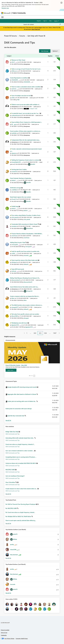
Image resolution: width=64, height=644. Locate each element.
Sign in (45, 21)
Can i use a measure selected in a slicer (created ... (20, 451)
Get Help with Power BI (36, 36)
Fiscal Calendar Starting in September (21, 178)
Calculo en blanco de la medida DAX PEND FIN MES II (21, 463)
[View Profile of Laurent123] (15, 171)
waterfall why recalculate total (16, 416)
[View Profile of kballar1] (14, 180)
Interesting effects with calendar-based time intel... (20, 438)
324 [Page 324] (45, 333)
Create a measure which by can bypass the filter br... (25, 296)
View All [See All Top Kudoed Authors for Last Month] (8, 593)
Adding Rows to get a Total (18, 242)
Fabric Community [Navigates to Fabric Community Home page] (19, 13)
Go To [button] (56, 21)
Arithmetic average (16, 188)
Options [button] (55, 51)
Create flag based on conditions (19, 78)
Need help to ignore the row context (20, 197)
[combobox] (42, 24)
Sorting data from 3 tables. (19, 169)
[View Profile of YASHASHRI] (15, 80)
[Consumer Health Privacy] (22, 638)
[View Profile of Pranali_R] (14, 199)
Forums (22, 36)
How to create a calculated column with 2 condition (26, 87)
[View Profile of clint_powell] (15, 217)
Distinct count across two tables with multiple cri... (26, 104)
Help (50, 21)
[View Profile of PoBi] (13, 98)
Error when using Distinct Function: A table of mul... (26, 215)
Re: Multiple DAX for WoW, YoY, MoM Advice (19, 516)
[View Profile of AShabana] (14, 262)
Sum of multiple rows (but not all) (21, 96)
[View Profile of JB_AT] (13, 62)
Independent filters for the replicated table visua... (26, 140)
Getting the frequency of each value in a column (26, 160)
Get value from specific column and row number (25, 314)
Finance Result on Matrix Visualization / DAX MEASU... (27, 234)
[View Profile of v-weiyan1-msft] (33, 109)
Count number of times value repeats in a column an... (25, 131)
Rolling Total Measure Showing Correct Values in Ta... (25, 278)
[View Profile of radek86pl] (14, 190)
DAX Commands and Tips (13, 434)
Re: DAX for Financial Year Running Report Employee (21, 504)
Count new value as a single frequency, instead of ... (20, 444)
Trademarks (4, 635)
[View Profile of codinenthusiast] (16, 115)
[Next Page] (59, 333)
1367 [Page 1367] (55, 333)
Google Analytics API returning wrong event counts (22, 387)
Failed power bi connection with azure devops (19, 409)
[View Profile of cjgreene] (14, 153)
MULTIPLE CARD (10, 470)
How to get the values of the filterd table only (25, 260)
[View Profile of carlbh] (13, 253)
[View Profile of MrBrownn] (14, 71)
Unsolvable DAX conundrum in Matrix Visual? (25, 224)
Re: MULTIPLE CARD (11, 508)
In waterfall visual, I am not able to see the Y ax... (26, 113)
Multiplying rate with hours (20, 323)
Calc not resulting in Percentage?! (15, 476)
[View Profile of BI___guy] (14, 124)
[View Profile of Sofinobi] (14, 271)
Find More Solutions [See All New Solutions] (8, 494)
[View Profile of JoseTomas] (14, 236)
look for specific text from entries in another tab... (26, 251)
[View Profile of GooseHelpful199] (16, 162)
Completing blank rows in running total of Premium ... (21, 457)
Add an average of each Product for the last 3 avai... (26, 69)
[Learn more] (11, 370)
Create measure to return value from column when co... (21, 489)
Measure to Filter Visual (18, 60)
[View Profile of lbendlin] (33, 164)
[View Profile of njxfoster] (14, 89)
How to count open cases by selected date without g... (21, 520)
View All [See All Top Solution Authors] (8, 558)
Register (39, 21)
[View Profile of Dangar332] (30, 291)
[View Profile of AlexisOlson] (30, 228)
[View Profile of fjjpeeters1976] (15, 325)
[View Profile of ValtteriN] (26, 264)
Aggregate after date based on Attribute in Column (22, 394)
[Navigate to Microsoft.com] (6, 13)
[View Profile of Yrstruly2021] (15, 245)
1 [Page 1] (27, 333)
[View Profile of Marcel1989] (15, 316)
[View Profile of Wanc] (13, 298)
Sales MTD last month (18, 269)
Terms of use (4, 633)
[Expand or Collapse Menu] (2, 17)
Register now (5, 8)
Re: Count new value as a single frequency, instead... (20, 512)
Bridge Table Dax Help (12, 432)
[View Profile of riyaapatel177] (15, 307)
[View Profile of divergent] (26, 318)
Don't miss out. (36, 29)
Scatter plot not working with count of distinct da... (22, 401)
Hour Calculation (11, 482)
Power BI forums (10, 36)
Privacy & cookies (5, 630)
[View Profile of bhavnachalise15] (16, 280)
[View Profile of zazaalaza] (14, 226)
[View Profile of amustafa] (26, 255)
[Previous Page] (24, 333)
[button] (45, 51)
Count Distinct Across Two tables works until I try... (24, 287)
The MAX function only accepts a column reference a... (27, 305)
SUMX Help (15, 206)
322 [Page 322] (35, 333)
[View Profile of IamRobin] (14, 133)
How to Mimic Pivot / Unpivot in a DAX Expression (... (27, 122)
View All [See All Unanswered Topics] (8, 420)
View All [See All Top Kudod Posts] (8, 523)
